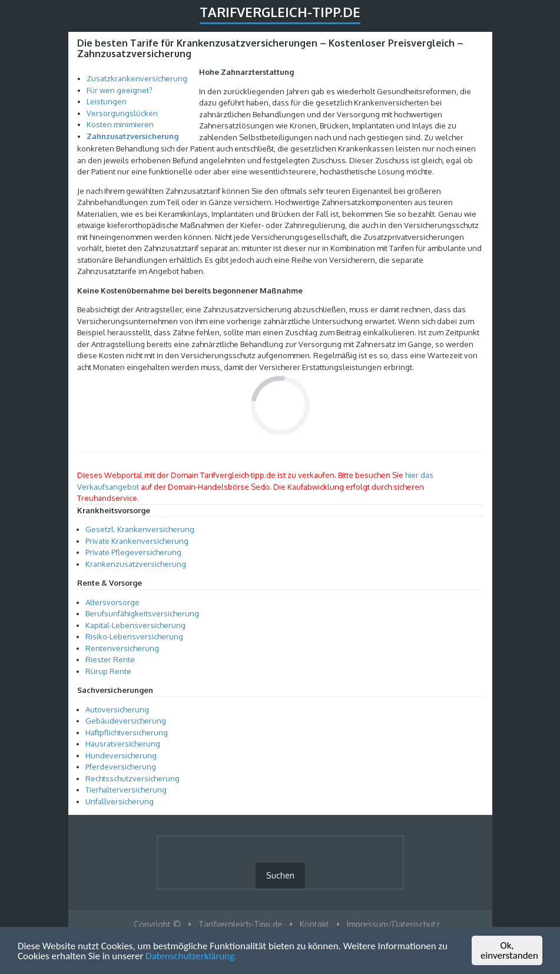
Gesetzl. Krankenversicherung (140, 529)
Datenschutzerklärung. (191, 957)
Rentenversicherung (122, 648)
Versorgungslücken (122, 113)
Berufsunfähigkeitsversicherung (142, 613)
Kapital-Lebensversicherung (135, 625)
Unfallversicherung (120, 801)
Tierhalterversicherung (126, 790)
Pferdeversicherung (121, 767)
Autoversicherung (117, 709)
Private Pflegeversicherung (133, 552)
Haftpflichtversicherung (127, 732)
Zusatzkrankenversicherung (137, 78)
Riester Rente (110, 659)
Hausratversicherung (123, 744)
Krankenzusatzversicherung (136, 564)
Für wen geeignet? (120, 90)
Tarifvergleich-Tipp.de (280, 12)
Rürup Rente (108, 671)
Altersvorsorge (112, 602)
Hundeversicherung (121, 755)
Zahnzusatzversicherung (132, 136)
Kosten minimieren (120, 124)
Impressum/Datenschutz (393, 924)
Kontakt (314, 924)
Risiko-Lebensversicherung (134, 636)
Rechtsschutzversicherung (132, 778)
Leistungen (107, 101)
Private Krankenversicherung (137, 541)
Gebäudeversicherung (126, 721)
